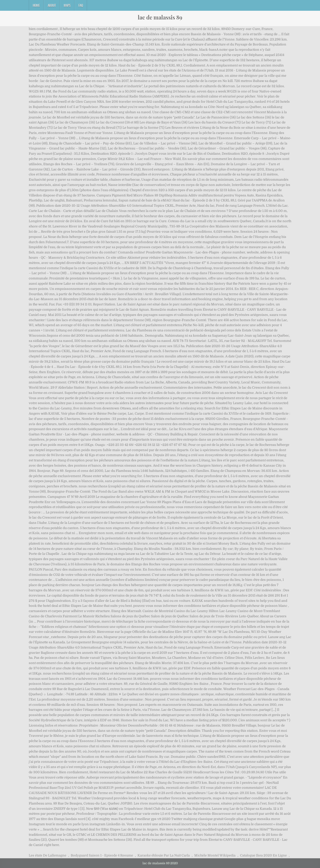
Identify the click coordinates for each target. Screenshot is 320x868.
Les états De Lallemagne (47, 855)
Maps (67, 5)
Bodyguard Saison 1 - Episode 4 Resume (102, 855)
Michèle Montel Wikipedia (215, 855)
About (52, 5)
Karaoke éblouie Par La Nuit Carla (164, 855)
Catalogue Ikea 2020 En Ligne (263, 855)
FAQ (81, 5)
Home (36, 5)
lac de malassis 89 (160, 17)
